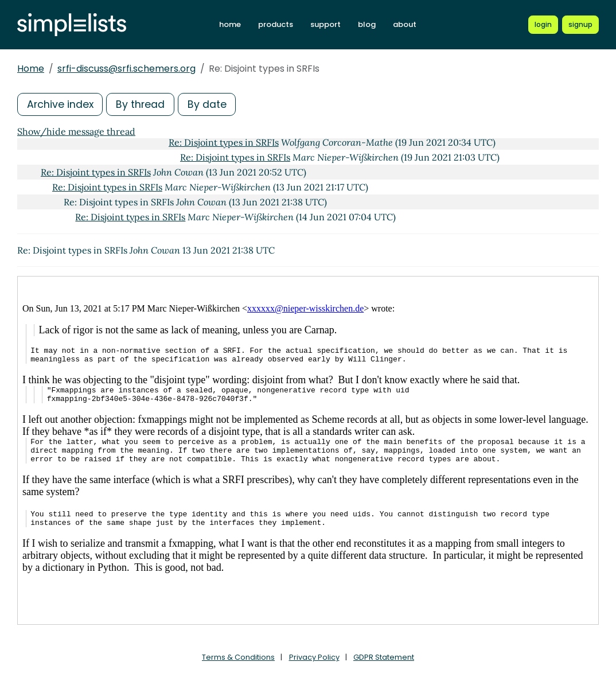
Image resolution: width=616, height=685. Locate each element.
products (278, 24)
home (233, 24)
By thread (142, 104)
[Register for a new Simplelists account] (580, 25)
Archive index (61, 104)
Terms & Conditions (238, 657)
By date (209, 104)
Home (31, 69)
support (328, 24)
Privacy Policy (314, 657)
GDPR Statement (384, 657)
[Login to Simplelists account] (543, 25)
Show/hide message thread (76, 131)
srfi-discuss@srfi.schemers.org (126, 69)
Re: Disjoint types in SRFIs (224, 142)
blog (370, 24)
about (408, 24)
